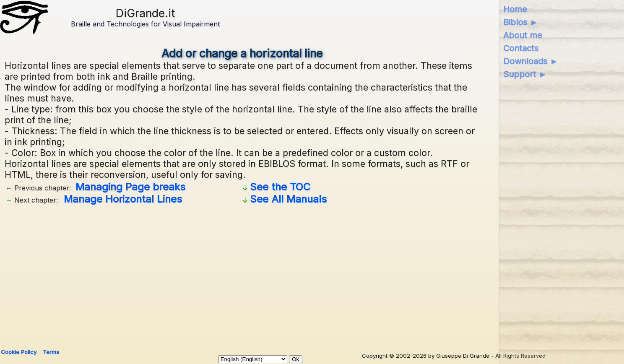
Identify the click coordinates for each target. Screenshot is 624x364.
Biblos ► (521, 22)
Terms (51, 352)
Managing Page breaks (130, 187)
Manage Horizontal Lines (123, 199)
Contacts (521, 48)
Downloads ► (531, 61)
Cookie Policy (19, 352)
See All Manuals (288, 199)
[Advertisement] (256, 273)
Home (515, 9)
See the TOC (280, 187)
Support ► (525, 74)
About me (523, 35)
